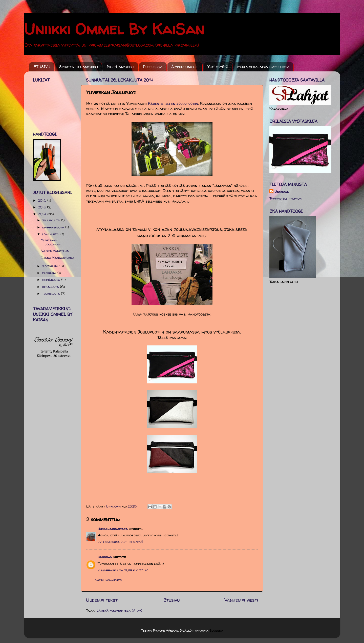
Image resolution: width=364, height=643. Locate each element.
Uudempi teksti (102, 600)
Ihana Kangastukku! (58, 258)
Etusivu (172, 600)
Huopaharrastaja (113, 529)
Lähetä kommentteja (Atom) (120, 610)
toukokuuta (52, 294)
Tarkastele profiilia (286, 198)
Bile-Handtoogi (120, 67)
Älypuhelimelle (185, 67)
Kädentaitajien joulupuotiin (173, 103)
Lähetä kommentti (107, 580)
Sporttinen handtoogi (79, 67)
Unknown (105, 557)
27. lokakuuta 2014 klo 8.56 (120, 542)
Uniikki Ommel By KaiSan (114, 29)
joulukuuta (52, 220)
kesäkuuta (51, 287)
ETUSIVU (42, 67)
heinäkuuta (52, 280)
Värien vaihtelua (55, 251)
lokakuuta (51, 234)
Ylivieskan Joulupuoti (51, 242)
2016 (43, 200)
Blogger (216, 630)
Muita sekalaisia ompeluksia (263, 67)
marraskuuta (54, 227)
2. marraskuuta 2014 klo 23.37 (123, 570)
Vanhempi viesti (241, 600)
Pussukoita (153, 67)
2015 (42, 207)
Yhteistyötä (218, 67)
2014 (42, 214)
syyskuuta (51, 266)
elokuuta (50, 273)
